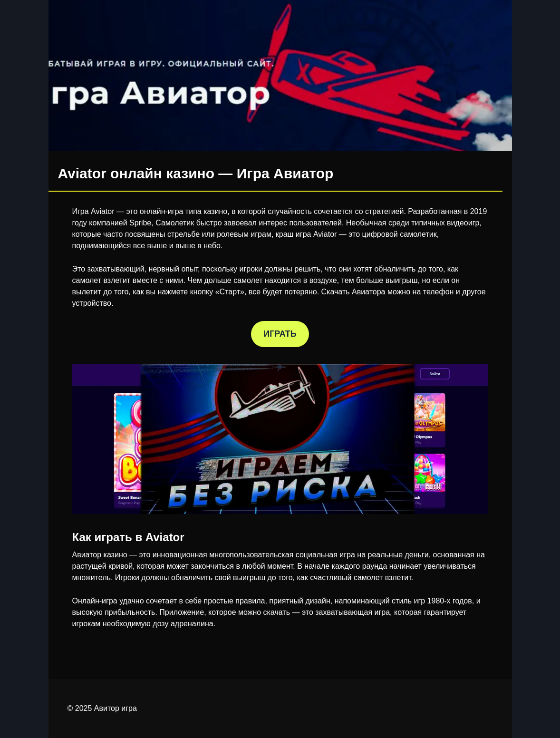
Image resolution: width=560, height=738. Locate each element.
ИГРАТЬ (280, 334)
